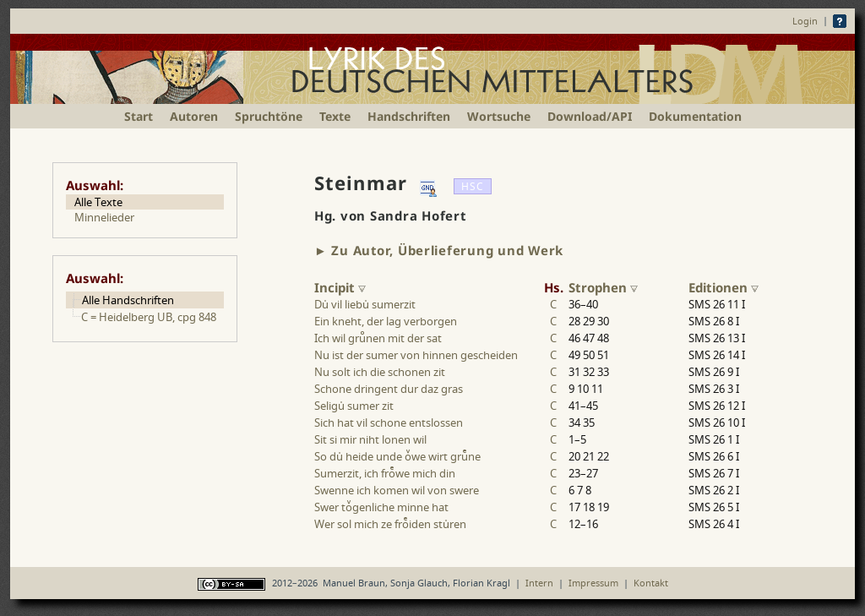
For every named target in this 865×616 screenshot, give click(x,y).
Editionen (724, 287)
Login (805, 21)
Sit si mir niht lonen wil (370, 439)
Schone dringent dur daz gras (389, 389)
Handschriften (409, 116)
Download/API (590, 116)
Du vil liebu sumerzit (365, 304)
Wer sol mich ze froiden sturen (390, 524)
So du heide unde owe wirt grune (397, 456)
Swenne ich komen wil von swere (397, 490)
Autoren (194, 116)
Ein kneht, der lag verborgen (386, 321)
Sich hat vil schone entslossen (389, 422)
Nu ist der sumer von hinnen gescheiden (416, 355)
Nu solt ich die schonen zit (380, 372)
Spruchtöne (269, 116)
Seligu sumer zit (354, 406)
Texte (335, 116)
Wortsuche (499, 116)
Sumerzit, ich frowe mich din (385, 473)
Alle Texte (98, 202)
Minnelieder (104, 217)
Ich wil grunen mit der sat (378, 338)
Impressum (593, 583)
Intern (539, 583)
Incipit (340, 287)
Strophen (603, 287)
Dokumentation (695, 116)
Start (139, 116)
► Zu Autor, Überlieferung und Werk (439, 250)
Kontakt (651, 583)
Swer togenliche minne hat (381, 507)
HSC (473, 186)
